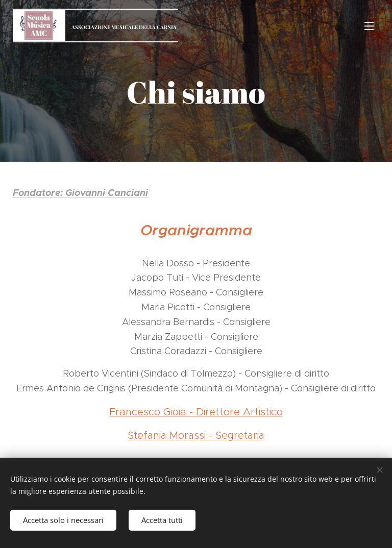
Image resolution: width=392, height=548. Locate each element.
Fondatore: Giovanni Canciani (80, 193)
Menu (369, 26)
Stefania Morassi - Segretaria (196, 435)
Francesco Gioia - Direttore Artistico (196, 412)
